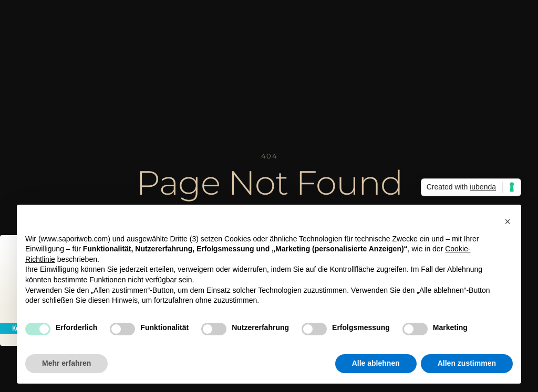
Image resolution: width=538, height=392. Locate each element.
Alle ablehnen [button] (376, 363)
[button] (508, 221)
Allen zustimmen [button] (467, 363)
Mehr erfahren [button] (66, 363)
